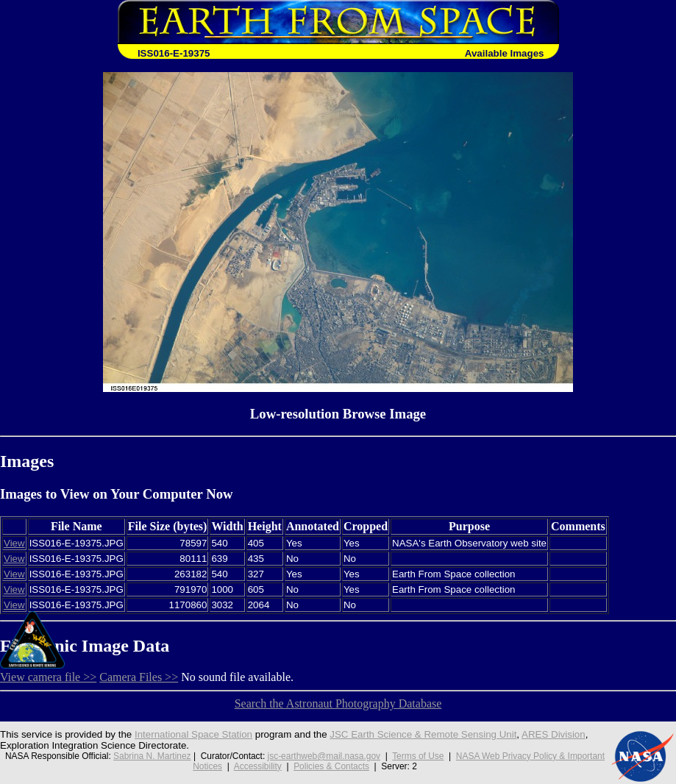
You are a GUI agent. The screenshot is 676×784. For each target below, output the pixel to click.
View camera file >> (48, 677)
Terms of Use (418, 756)
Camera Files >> (139, 677)
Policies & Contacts (331, 766)
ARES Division (554, 734)
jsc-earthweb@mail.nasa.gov (324, 756)
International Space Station (193, 734)
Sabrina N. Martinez (152, 756)
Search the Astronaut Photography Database (338, 703)
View (14, 543)
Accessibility (258, 766)
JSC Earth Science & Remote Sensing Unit (423, 734)
